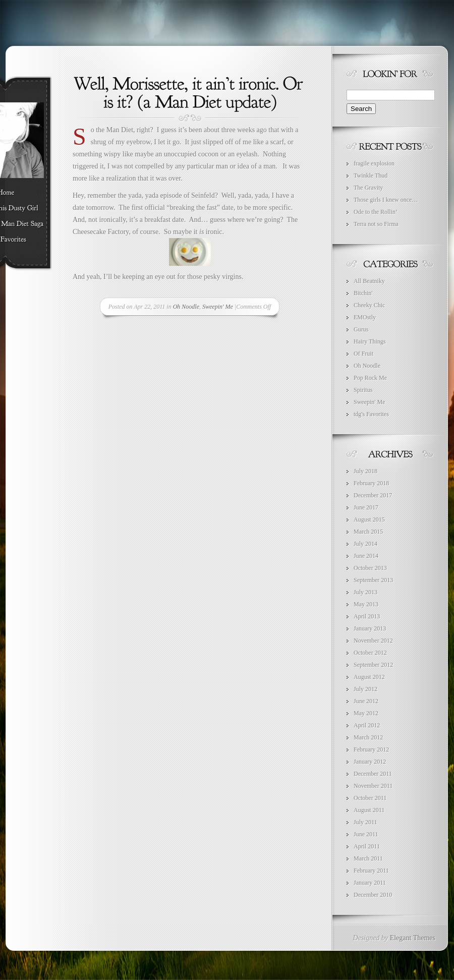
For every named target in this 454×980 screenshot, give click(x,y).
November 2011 (373, 786)
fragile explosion (374, 163)
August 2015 (369, 520)
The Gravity (368, 188)
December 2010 (373, 895)
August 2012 (369, 677)
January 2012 (370, 762)
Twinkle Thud (371, 176)
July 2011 (365, 822)
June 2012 (366, 701)
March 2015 (368, 532)
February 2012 (371, 750)
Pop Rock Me (370, 378)
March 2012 (368, 737)
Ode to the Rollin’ (376, 212)
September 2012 (373, 665)
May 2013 (366, 604)
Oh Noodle (186, 307)
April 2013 (367, 616)
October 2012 (370, 653)
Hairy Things (370, 341)
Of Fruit (363, 354)
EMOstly (365, 317)
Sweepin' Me (218, 307)
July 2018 (365, 471)
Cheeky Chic (369, 305)
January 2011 (370, 883)
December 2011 (373, 774)
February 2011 (371, 871)
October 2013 (370, 568)
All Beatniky (369, 281)
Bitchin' (363, 293)
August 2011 (369, 810)
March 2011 (368, 858)
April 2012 (367, 725)
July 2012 (365, 689)
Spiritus (363, 390)
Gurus (361, 329)
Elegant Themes (413, 938)
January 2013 (370, 628)
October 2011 (370, 798)
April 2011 (367, 846)
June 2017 (366, 507)
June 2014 (366, 556)
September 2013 (373, 580)
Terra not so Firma (376, 224)
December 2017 (373, 495)
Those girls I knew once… (386, 200)
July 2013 (365, 592)
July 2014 (365, 544)
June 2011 (366, 834)
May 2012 (366, 713)
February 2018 (371, 483)
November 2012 (373, 641)
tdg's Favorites (371, 414)
